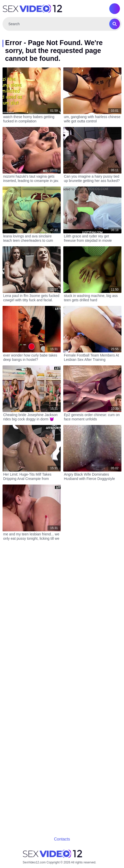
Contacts (62, 839)
